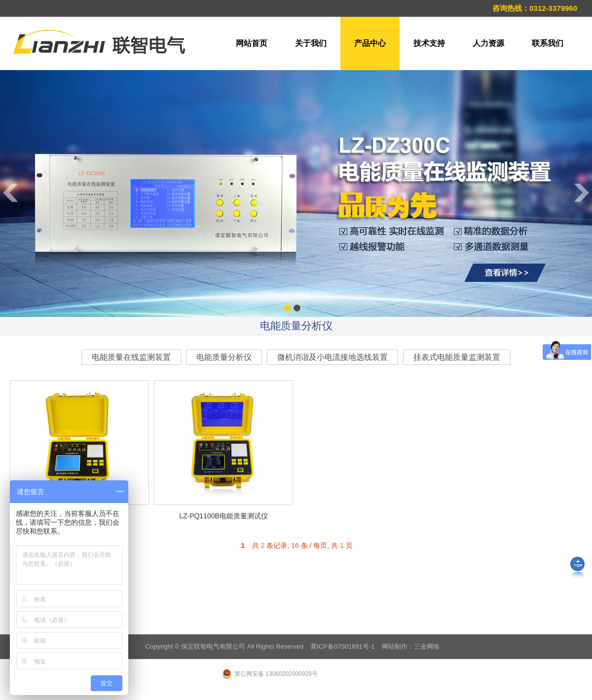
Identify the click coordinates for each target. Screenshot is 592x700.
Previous (10, 303)
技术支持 (429, 43)
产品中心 (370, 43)
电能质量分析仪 (224, 357)
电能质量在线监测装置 (131, 357)
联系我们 (548, 43)
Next (582, 303)
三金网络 (427, 646)
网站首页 (252, 43)
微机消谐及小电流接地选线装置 (333, 357)
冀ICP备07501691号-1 (342, 646)
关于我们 (311, 43)
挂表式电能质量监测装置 (457, 357)
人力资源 (488, 43)
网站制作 (395, 646)
